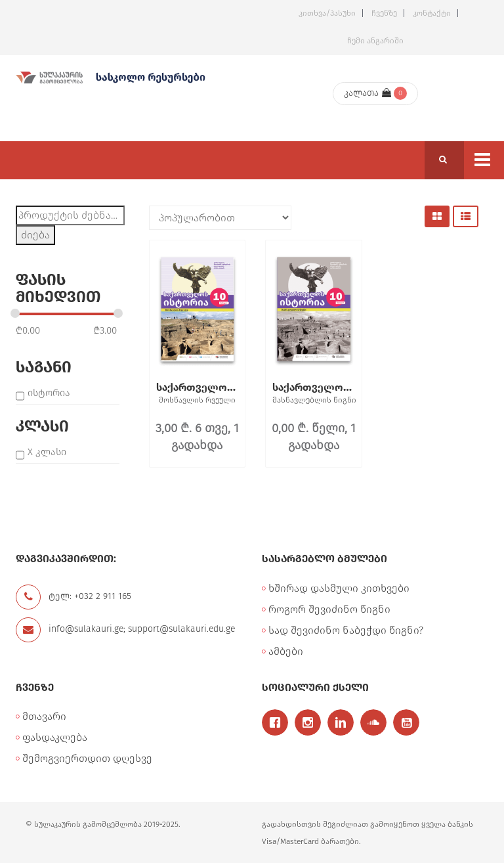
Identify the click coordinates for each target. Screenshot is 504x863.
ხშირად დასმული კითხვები (339, 588)
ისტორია (49, 393)
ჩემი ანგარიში (375, 41)
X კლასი (47, 452)
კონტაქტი (432, 13)
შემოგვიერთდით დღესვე (87, 758)
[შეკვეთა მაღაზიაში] (220, 218)
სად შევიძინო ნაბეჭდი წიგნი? (346, 630)
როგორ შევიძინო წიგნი (329, 609)
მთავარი (44, 716)
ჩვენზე (384, 13)
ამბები (286, 651)
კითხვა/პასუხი (327, 13)
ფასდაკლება (55, 737)
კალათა (367, 93)
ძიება (35, 235)
